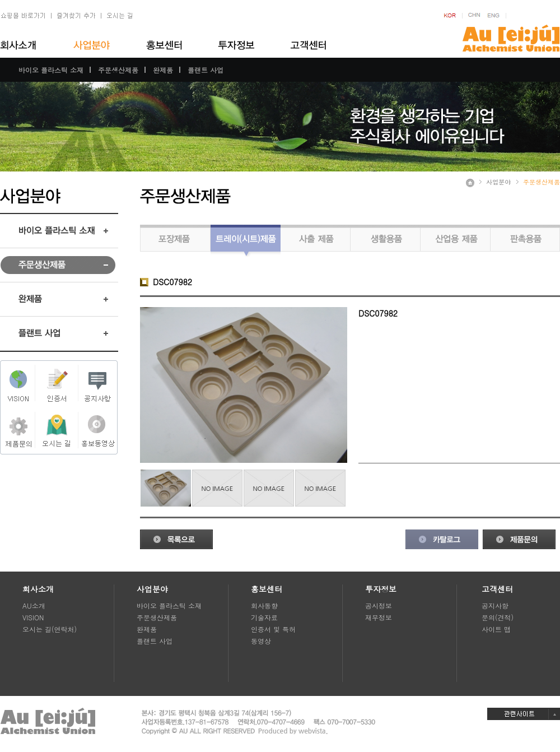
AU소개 (34, 605)
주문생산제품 (118, 70)
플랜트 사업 (206, 70)
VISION (33, 617)
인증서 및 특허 (273, 629)
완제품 (163, 70)
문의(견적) (498, 617)
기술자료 (264, 617)
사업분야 (498, 182)
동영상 (261, 641)
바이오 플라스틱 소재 (51, 70)
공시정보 (379, 605)
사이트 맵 (496, 629)
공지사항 (495, 605)
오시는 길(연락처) (50, 629)
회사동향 (264, 605)
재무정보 (379, 617)
